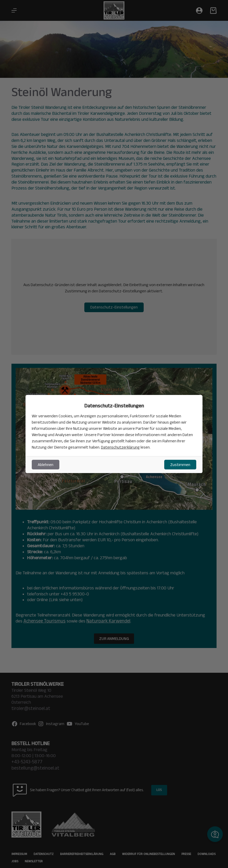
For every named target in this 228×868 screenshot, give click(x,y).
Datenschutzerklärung (121, 447)
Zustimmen (180, 465)
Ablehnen (46, 465)
